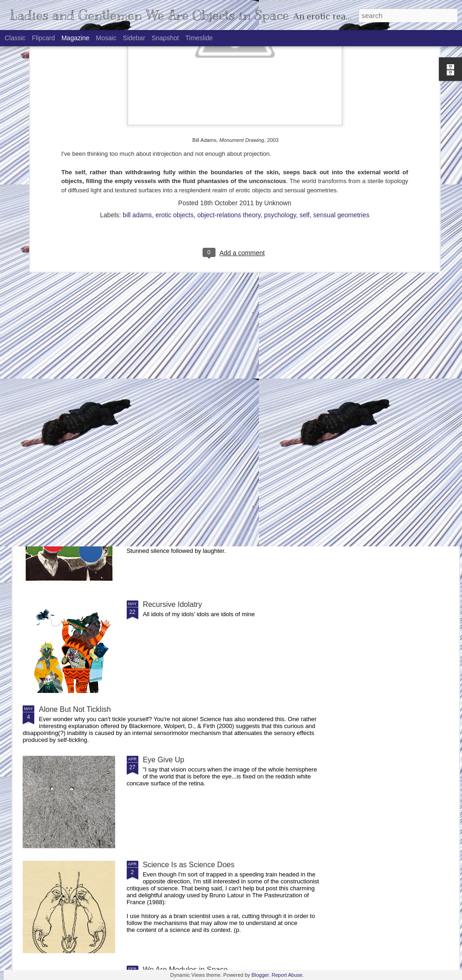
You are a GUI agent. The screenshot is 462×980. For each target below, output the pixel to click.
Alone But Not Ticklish (75, 709)
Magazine (76, 38)
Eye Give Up (164, 760)
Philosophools (166, 499)
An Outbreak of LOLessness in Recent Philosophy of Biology (186, 430)
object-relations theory (229, 99)
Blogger (260, 975)
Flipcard (43, 38)
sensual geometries (341, 99)
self (305, 99)
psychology (280, 99)
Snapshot (165, 38)
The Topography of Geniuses (397, 426)
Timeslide (199, 38)
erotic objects (174, 99)
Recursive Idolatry (172, 604)
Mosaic (106, 38)
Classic (15, 38)
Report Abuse (287, 975)
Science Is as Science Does (189, 865)
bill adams (137, 99)
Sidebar (134, 38)
